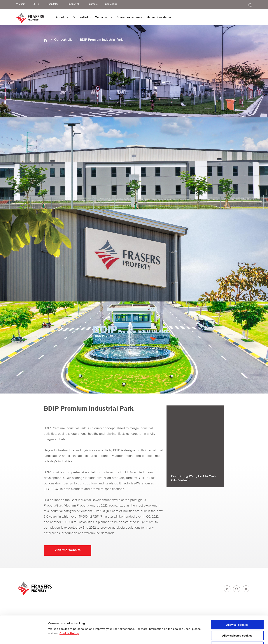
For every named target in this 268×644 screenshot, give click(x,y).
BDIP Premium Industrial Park (101, 40)
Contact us (111, 4)
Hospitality (53, 4)
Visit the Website (68, 550)
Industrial (74, 4)
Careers (93, 4)
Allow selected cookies (237, 610)
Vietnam (21, 4)
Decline (237, 621)
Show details (193, 637)
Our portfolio (63, 40)
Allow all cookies (237, 599)
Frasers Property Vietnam (45, 40)
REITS (36, 4)
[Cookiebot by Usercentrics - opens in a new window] (24, 637)
